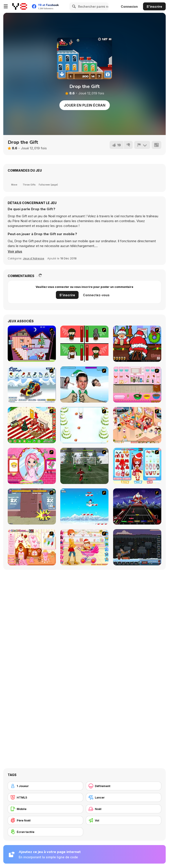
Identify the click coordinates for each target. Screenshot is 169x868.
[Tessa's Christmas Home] (137, 425)
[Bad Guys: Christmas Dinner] (84, 344)
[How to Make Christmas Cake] (137, 384)
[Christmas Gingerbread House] (32, 547)
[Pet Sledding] (84, 425)
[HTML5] (45, 797)
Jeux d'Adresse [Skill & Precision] (34, 258)
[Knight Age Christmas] (32, 506)
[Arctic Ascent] (84, 506)
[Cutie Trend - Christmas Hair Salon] (32, 466)
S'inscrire (154, 7)
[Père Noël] (45, 820)
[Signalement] (142, 145)
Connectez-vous (96, 295)
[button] (15, 251)
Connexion (129, 7)
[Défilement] (124, 786)
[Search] (73, 6)
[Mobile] (45, 809)
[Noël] (124, 809)
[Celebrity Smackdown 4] (84, 384)
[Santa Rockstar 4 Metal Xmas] (137, 506)
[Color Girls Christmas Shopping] (137, 466)
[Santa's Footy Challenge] (84, 466)
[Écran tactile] (45, 832)
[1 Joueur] (45, 786)
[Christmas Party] (137, 344)
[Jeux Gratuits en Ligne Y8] (20, 6)
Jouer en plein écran (85, 105)
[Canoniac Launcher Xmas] (137, 547)
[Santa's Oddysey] (32, 344)
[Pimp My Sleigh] (32, 384)
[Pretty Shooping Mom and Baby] (84, 547)
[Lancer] (124, 797)
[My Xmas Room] (32, 425)
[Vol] (124, 820)
